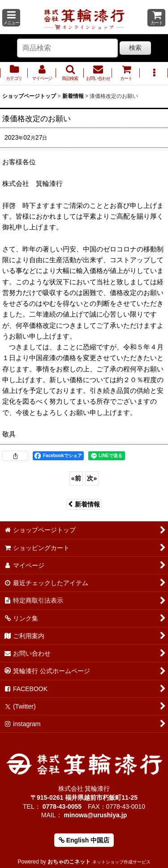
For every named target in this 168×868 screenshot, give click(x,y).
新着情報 (84, 504)
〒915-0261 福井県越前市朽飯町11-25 (84, 798)
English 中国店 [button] (84, 840)
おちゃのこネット (69, 862)
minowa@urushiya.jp (95, 815)
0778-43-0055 (62, 806)
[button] (11, 18)
